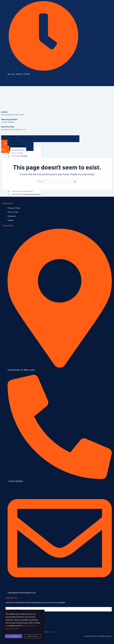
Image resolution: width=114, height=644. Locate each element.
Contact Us (15, 143)
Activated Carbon (19, 150)
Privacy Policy (33, 636)
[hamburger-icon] (5, 136)
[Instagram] (30, 81)
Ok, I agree (14, 636)
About (13, 140)
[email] (59, 609)
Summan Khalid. (53, 632)
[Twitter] (26, 81)
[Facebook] (23, 81)
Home (13, 137)
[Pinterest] (33, 81)
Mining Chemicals (17, 146)
